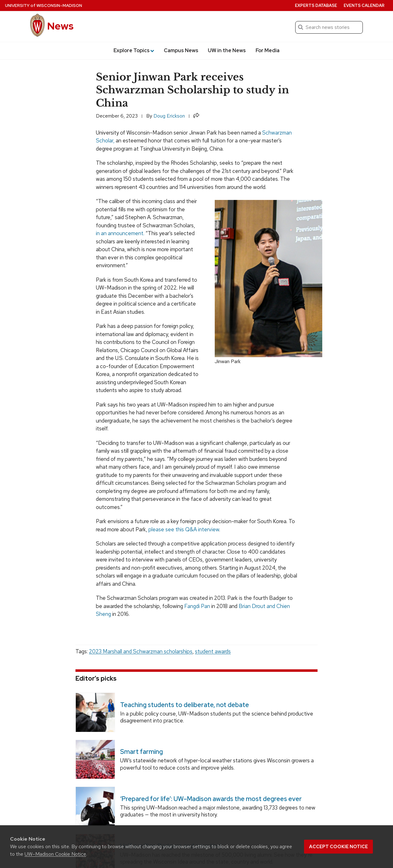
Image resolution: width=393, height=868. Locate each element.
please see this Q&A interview (184, 529)
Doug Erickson (169, 116)
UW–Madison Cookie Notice (55, 854)
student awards (213, 651)
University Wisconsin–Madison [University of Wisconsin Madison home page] (44, 6)
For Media (268, 50)
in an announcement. (120, 233)
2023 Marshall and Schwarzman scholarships (141, 651)
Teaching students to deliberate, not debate (185, 705)
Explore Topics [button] (134, 50)
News (60, 26)
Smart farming (141, 752)
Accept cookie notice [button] (338, 847)
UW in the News (227, 50)
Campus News (181, 50)
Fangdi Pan (197, 606)
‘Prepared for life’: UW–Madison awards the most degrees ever (211, 799)
